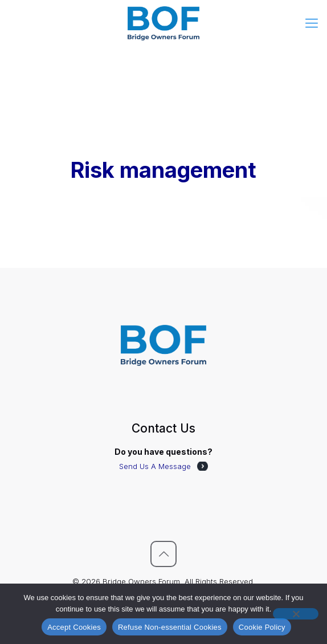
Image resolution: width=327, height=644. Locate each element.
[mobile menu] (312, 23)
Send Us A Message (155, 466)
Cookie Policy (262, 627)
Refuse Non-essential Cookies (170, 627)
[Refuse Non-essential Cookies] (296, 614)
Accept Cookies (74, 627)
